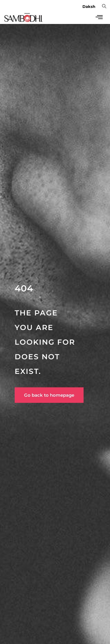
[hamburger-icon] (99, 18)
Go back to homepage (49, 395)
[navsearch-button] (104, 6)
